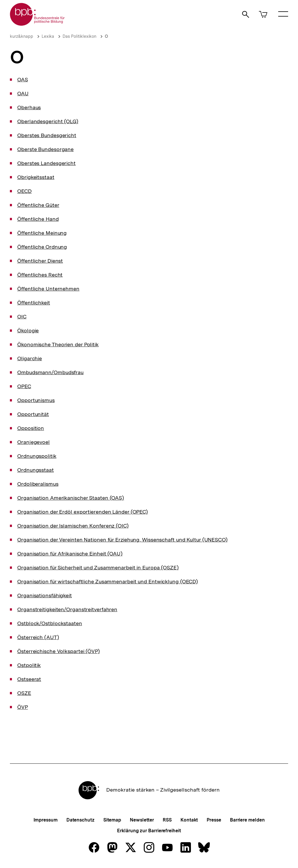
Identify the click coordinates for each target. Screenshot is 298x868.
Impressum (46, 820)
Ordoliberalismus (38, 484)
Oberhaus (29, 107)
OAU (23, 93)
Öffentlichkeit (34, 303)
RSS (167, 820)
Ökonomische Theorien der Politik (58, 344)
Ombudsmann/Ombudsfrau (50, 372)
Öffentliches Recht (40, 275)
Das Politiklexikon (79, 36)
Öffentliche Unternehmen (48, 289)
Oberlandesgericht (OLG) (48, 121)
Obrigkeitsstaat (36, 177)
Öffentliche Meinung (42, 233)
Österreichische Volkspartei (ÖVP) (58, 651)
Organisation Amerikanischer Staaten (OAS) (71, 498)
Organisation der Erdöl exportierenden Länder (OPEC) (83, 512)
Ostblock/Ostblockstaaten (50, 623)
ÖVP (23, 707)
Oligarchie (30, 358)
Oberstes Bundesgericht (47, 135)
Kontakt (189, 820)
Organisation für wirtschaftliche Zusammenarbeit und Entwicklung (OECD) (108, 581)
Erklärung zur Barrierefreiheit (149, 831)
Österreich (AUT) (38, 637)
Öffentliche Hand (38, 219)
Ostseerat (29, 679)
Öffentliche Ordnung (42, 247)
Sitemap (112, 820)
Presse (214, 820)
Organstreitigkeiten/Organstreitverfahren (67, 609)
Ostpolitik (29, 665)
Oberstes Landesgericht (46, 163)
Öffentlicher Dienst (40, 261)
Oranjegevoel (33, 442)
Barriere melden (247, 820)
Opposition (31, 428)
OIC (22, 316)
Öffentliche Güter (38, 205)
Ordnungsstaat (36, 470)
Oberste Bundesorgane (45, 149)
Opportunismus (36, 400)
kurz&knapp (22, 36)
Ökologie (28, 330)
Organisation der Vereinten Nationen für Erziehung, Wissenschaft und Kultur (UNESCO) (122, 540)
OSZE (24, 693)
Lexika (48, 36)
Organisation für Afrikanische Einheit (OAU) (70, 554)
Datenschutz (80, 820)
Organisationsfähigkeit (45, 595)
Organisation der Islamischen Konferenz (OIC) (73, 526)
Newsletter (142, 820)
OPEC (24, 386)
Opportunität (33, 414)
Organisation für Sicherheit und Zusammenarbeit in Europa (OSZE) (98, 567)
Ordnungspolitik (37, 456)
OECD (24, 191)
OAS (23, 79)
